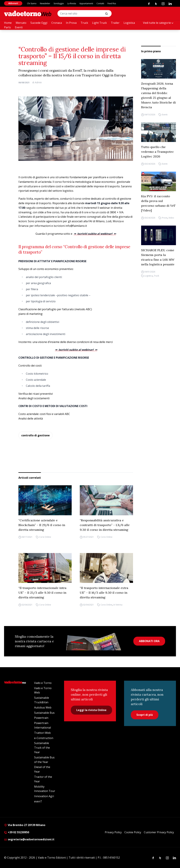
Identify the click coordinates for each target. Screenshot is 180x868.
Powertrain (41, 718)
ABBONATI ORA (149, 641)
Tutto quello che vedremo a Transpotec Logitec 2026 (158, 152)
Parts (7, 27)
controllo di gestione (35, 435)
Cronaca (57, 23)
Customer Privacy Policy (159, 832)
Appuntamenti (86, 3)
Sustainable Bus (44, 713)
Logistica (129, 23)
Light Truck (99, 23)
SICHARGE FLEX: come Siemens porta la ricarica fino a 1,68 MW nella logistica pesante (158, 257)
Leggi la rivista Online (91, 710)
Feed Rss (112, 3)
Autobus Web (43, 707)
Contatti (100, 3)
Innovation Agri (44, 796)
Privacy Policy (113, 832)
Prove (165, 218)
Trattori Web (42, 733)
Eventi (19, 27)
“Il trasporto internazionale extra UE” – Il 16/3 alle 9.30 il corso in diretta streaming (104, 593)
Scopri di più (145, 715)
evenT (38, 801)
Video (171, 218)
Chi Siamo (32, 3)
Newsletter (45, 3)
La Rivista (72, 3)
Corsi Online (45, 537)
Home (8, 23)
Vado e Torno (43, 683)
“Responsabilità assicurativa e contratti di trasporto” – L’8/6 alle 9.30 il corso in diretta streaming (105, 525)
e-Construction (44, 738)
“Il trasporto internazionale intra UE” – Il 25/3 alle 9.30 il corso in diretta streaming (42, 593)
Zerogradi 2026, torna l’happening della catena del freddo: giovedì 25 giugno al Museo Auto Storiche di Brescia (158, 95)
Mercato (21, 23)
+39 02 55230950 (17, 832)
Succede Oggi (39, 23)
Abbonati (13, 3)
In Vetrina (118, 605)
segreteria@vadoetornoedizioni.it (29, 839)
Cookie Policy (133, 832)
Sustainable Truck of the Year (42, 748)
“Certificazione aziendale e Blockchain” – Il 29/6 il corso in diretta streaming (42, 525)
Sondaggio (59, 3)
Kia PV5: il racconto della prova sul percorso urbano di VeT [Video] (158, 203)
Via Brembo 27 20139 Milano (25, 825)
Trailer (115, 23)
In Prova (71, 23)
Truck (84, 23)
